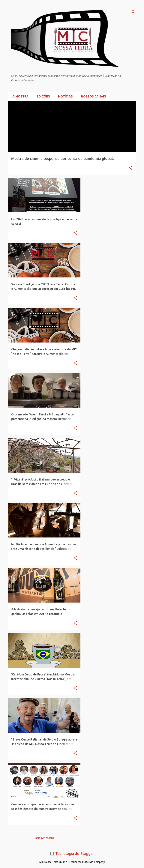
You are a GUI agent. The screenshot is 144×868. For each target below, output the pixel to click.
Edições (42, 96)
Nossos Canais (92, 96)
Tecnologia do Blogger (72, 853)
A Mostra (19, 96)
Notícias (64, 96)
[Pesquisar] (133, 12)
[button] (130, 168)
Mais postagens (44, 838)
